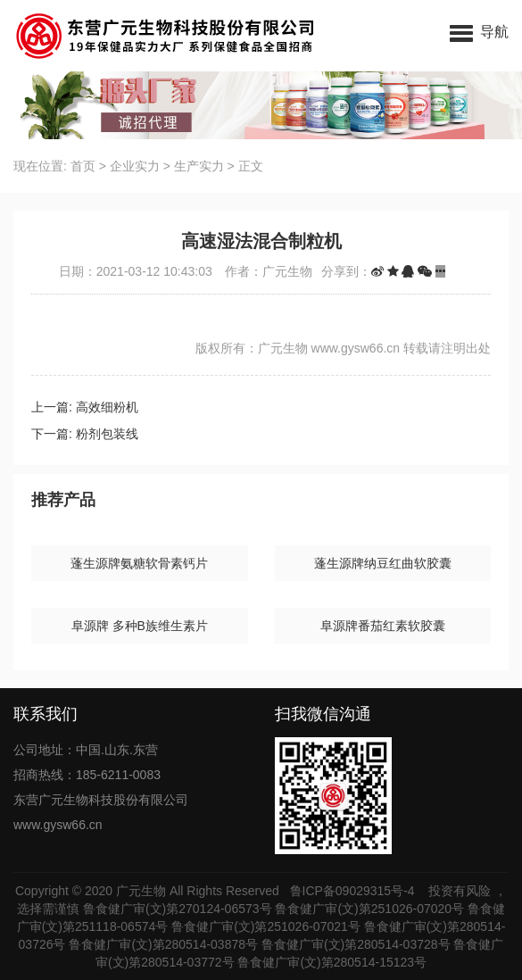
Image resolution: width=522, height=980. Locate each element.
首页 (83, 166)
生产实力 (199, 166)
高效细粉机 (107, 407)
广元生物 (141, 891)
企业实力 (135, 166)
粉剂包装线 (107, 434)
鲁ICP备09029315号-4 (354, 891)
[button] (479, 31)
